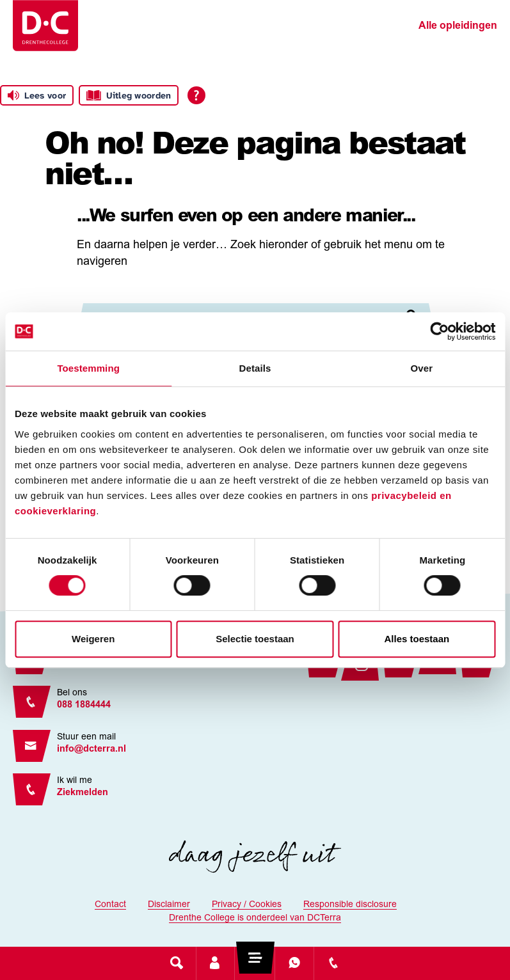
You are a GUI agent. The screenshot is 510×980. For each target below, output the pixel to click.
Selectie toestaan (255, 639)
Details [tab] (255, 368)
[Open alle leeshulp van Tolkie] (196, 95)
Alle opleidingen (458, 26)
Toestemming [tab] (88, 368)
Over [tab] (422, 368)
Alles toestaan (417, 639)
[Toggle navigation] (255, 963)
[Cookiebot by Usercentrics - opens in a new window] (439, 331)
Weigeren (93, 639)
